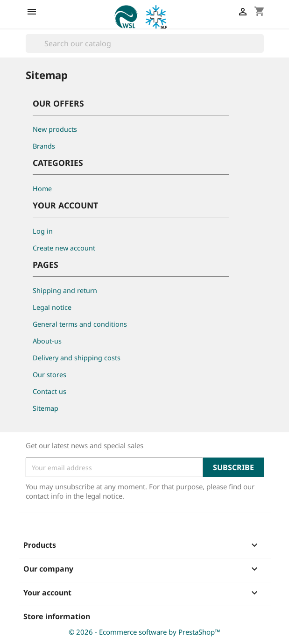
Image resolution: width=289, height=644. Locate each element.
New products (55, 129)
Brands (44, 146)
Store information (57, 616)
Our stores (49, 375)
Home (42, 189)
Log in (43, 231)
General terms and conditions (80, 324)
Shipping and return (65, 290)
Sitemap (46, 408)
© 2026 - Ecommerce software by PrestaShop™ (144, 632)
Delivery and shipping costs (77, 358)
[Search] (145, 43)
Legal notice (52, 307)
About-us (47, 341)
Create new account (64, 248)
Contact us (49, 391)
